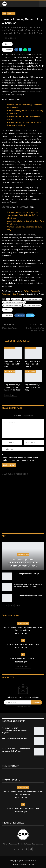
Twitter (27, 291)
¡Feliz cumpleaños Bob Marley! (26, 574)
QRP (4, 14)
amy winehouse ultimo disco (32, 305)
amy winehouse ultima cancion (12, 305)
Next (14, 395)
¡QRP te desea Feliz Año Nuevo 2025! (23, 644)
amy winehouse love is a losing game (14, 302)
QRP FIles (11, 14)
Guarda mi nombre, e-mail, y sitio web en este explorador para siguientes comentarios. (20, 459)
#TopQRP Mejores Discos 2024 (23, 659)
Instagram (6, 294)
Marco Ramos (29, 864)
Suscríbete (37, 702)
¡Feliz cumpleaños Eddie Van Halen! (28, 595)
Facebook (35, 291)
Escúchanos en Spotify (15, 474)
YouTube (17, 294)
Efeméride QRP (10, 348)
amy (8, 299)
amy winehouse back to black (32, 299)
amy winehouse (17, 299)
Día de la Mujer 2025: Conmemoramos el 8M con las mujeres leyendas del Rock (23, 563)
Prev (7, 395)
